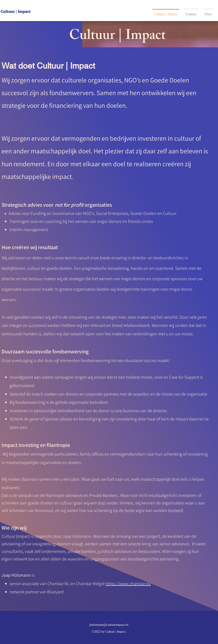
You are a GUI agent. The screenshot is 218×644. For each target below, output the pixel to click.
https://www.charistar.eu (128, 584)
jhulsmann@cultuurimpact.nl (109, 625)
